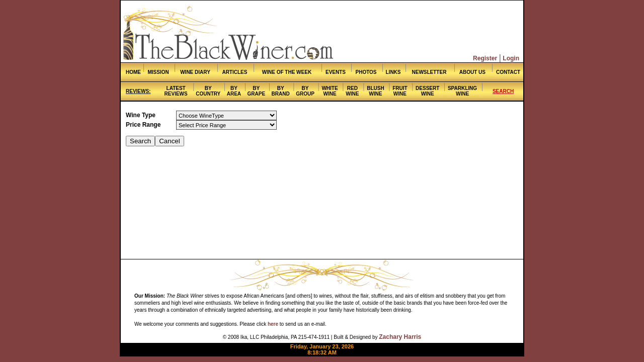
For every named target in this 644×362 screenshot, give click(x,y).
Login (511, 58)
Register (485, 58)
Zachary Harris (400, 337)
